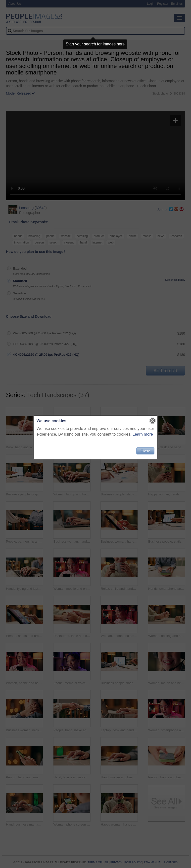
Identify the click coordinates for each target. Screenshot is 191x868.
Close (145, 451)
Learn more (143, 434)
